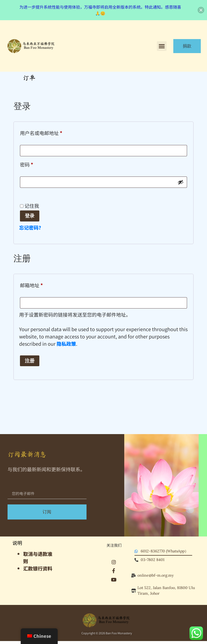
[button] (162, 46)
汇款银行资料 (38, 568)
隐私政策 (66, 344)
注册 (30, 361)
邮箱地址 (34, 284)
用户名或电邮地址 (43, 132)
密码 (29, 164)
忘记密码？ (31, 227)
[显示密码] (181, 182)
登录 (30, 216)
